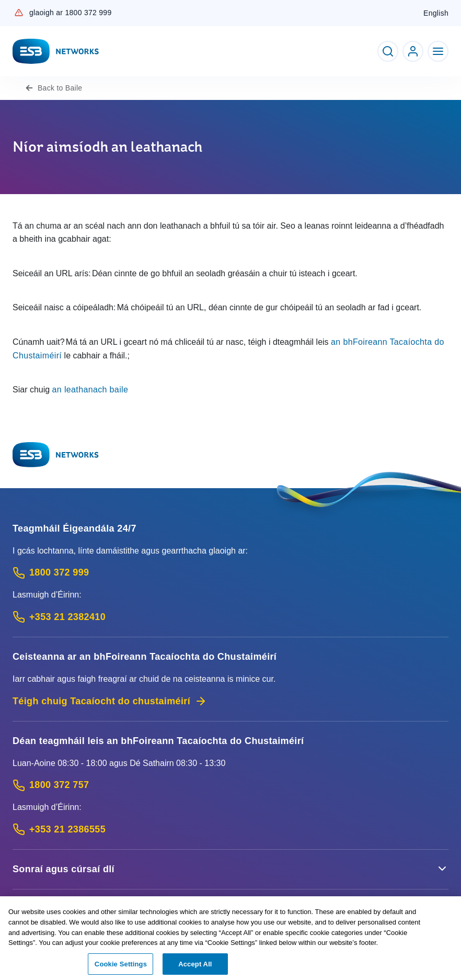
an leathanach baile (90, 390)
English (436, 13)
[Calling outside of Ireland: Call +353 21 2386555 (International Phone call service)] (230, 830)
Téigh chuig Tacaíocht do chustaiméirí (110, 701)
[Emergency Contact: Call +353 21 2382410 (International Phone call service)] (230, 617)
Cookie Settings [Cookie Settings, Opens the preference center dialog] (121, 967)
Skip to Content (9, 9)
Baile (60, 88)
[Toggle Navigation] (438, 51)
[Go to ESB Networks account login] (413, 51)
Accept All (195, 967)
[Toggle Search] (388, 51)
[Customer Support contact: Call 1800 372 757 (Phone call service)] (230, 785)
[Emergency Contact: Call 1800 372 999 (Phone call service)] (230, 573)
